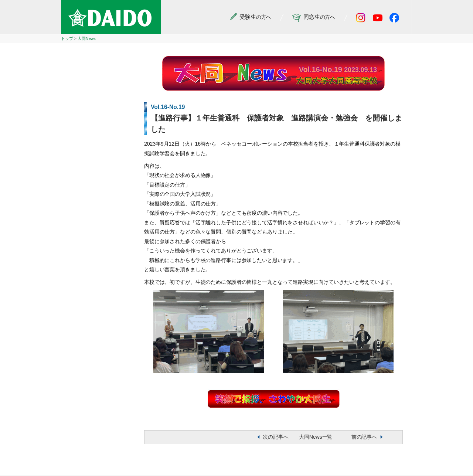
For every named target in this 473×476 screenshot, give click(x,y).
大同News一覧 (316, 437)
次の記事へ (275, 437)
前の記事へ (364, 437)
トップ (67, 38)
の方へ (251, 17)
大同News (87, 38)
